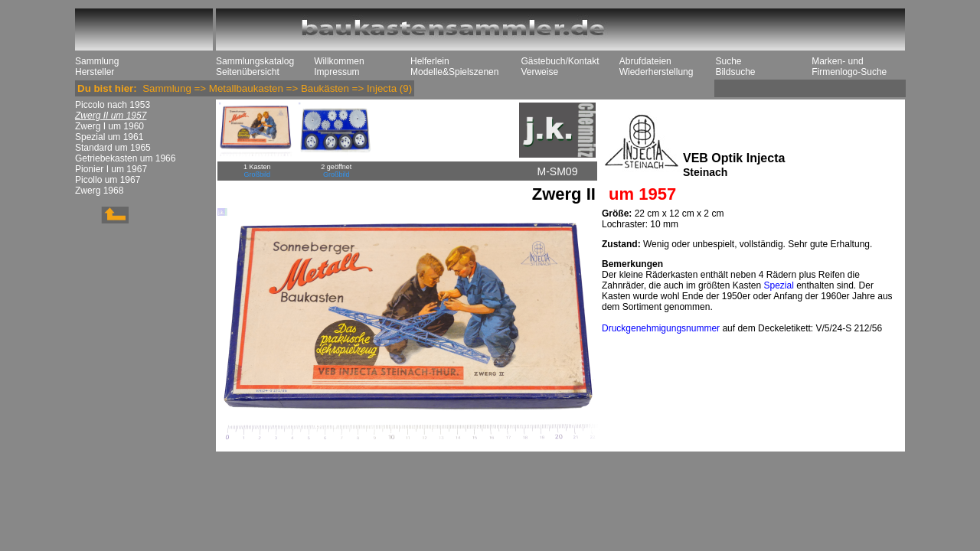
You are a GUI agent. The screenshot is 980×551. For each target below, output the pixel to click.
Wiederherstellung (657, 72)
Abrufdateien (645, 61)
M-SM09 (558, 171)
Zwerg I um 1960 (109, 126)
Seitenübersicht (248, 72)
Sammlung (97, 61)
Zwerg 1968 (99, 191)
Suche (728, 61)
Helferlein (430, 61)
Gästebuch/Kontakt (560, 61)
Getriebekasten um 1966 (125, 158)
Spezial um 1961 (109, 137)
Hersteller (95, 72)
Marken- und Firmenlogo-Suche (849, 67)
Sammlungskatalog (255, 61)
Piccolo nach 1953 (113, 105)
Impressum (336, 72)
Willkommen (339, 61)
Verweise (539, 72)
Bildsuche (735, 72)
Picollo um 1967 (108, 180)
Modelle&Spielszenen (454, 72)
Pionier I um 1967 (111, 169)
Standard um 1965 (113, 148)
